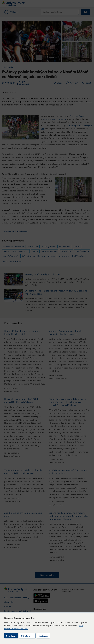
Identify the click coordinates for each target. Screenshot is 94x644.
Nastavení (43, 636)
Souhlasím (11, 636)
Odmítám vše (27, 636)
